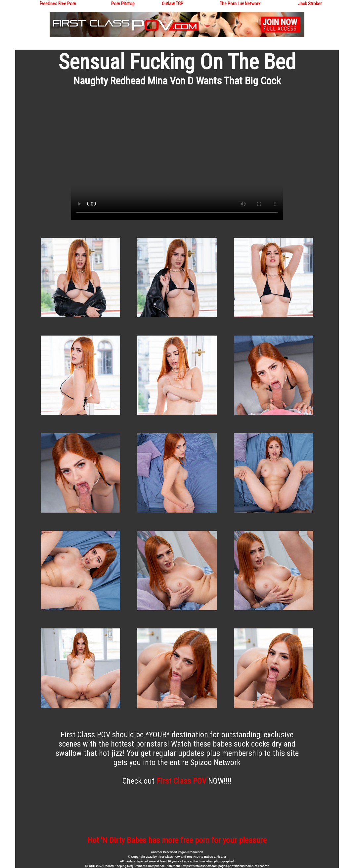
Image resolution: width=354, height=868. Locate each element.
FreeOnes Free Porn (58, 4)
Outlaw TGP (173, 4)
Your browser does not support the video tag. (177, 160)
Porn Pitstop (123, 4)
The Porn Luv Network (240, 4)
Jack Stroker (310, 4)
